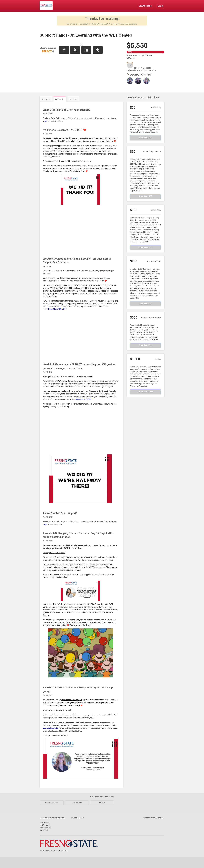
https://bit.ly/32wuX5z (57, 320)
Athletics (102, 814)
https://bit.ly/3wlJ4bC (51, 739)
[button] (48, 65)
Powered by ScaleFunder (154, 829)
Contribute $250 (146, 315)
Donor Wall (73, 110)
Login (45, 132)
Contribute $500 (146, 356)
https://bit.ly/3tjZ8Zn (84, 410)
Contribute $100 (146, 258)
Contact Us (44, 841)
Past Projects (77, 814)
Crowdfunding (145, 6)
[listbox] (82, 66)
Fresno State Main (52, 814)
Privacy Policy (45, 833)
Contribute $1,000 (146, 403)
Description (46, 110)
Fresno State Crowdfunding (52, 829)
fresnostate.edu (46, 839)
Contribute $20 (146, 149)
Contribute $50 (146, 207)
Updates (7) (59, 110)
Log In (160, 6)
